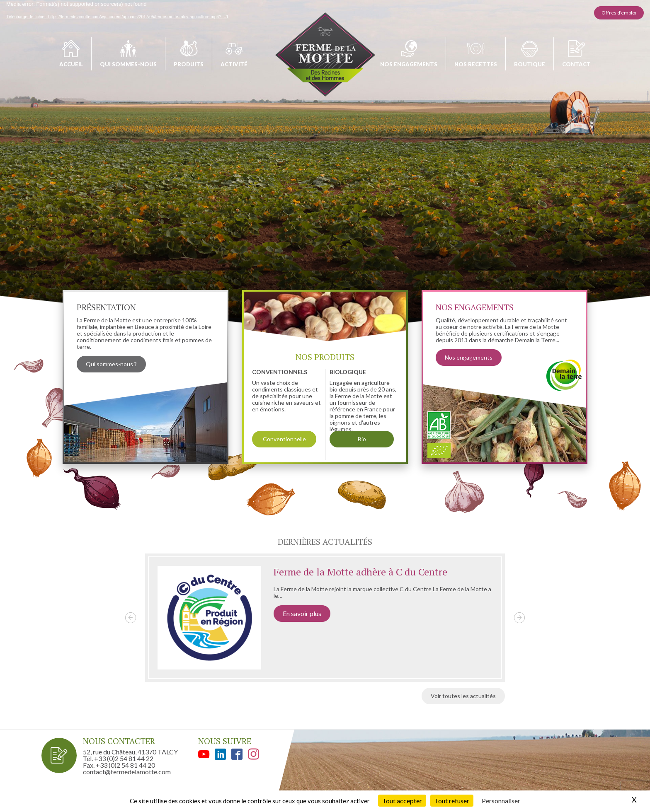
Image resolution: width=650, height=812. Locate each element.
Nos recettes (476, 64)
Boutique (530, 64)
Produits (189, 64)
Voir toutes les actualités (463, 696)
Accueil (71, 64)
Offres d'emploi (619, 13)
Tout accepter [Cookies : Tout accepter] (402, 801)
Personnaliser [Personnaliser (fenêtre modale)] (501, 801)
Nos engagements (409, 64)
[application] (325, 183)
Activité (234, 64)
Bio (362, 439)
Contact (576, 64)
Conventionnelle (284, 439)
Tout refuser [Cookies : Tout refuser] (452, 801)
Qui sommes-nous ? (111, 364)
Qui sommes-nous (128, 64)
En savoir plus (302, 613)
